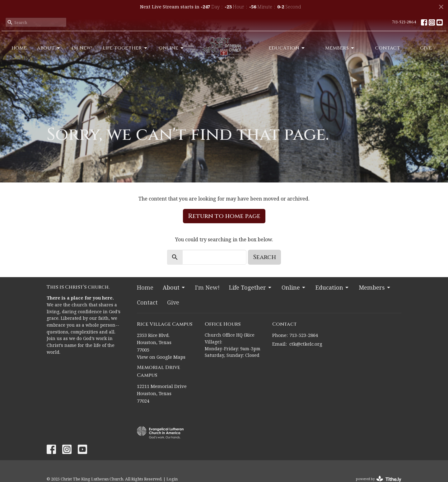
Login (172, 479)
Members (340, 48)
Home (19, 48)
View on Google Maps (161, 357)
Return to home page (224, 216)
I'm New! (82, 48)
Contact (387, 48)
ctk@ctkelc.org (306, 344)
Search (264, 257)
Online (172, 48)
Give (426, 48)
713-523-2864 (404, 22)
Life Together (125, 48)
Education (287, 48)
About (49, 48)
